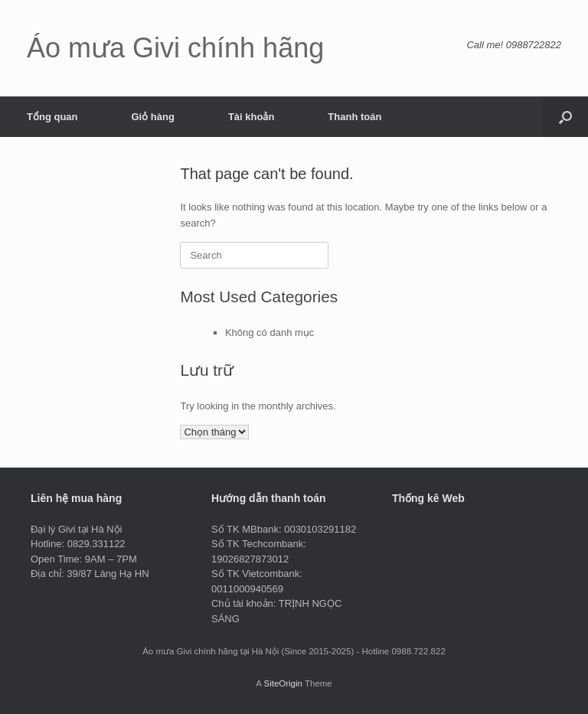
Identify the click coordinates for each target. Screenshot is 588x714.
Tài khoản (251, 117)
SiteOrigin (283, 683)
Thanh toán (354, 117)
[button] (565, 117)
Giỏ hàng (153, 117)
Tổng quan (52, 117)
